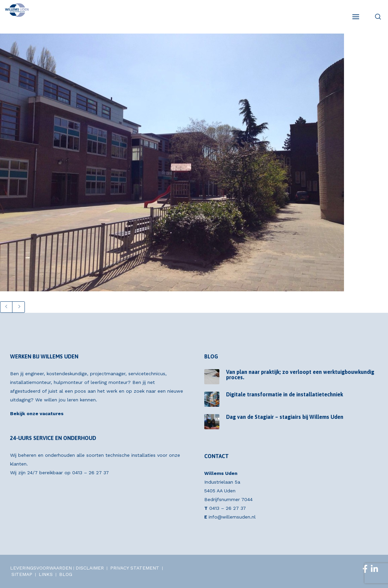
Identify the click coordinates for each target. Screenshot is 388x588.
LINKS (46, 574)
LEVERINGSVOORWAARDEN (41, 568)
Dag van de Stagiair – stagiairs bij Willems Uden (285, 417)
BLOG (66, 574)
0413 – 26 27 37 (91, 473)
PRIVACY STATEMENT (135, 568)
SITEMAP (22, 574)
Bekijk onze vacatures (37, 413)
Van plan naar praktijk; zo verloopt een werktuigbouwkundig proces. (300, 375)
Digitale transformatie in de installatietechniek (285, 394)
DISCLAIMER (90, 568)
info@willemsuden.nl (232, 517)
